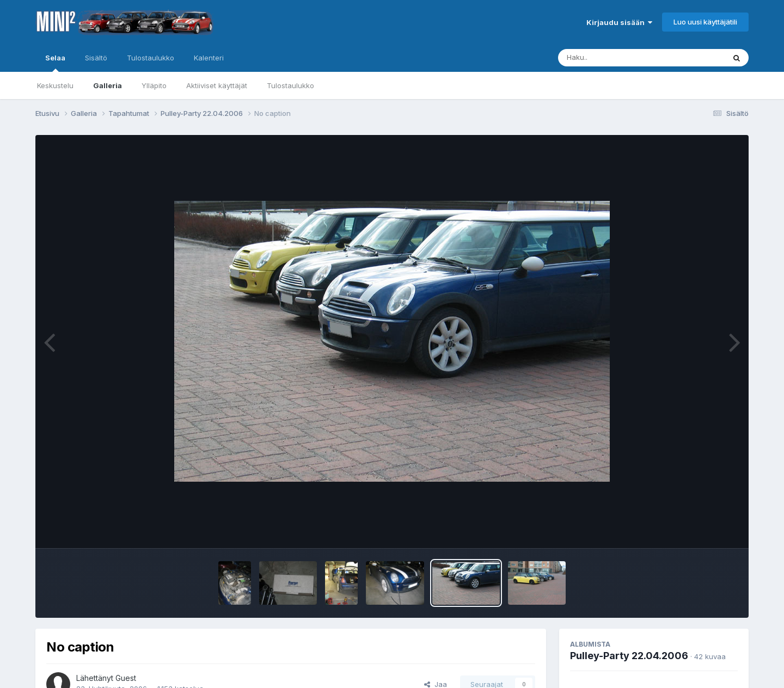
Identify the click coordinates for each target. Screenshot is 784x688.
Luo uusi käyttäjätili (705, 22)
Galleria (108, 85)
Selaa (55, 63)
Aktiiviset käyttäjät (217, 85)
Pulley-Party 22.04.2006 (629, 656)
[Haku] (621, 58)
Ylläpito (154, 85)
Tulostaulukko (290, 85)
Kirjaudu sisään (619, 22)
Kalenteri (209, 58)
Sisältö (96, 58)
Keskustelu (55, 85)
